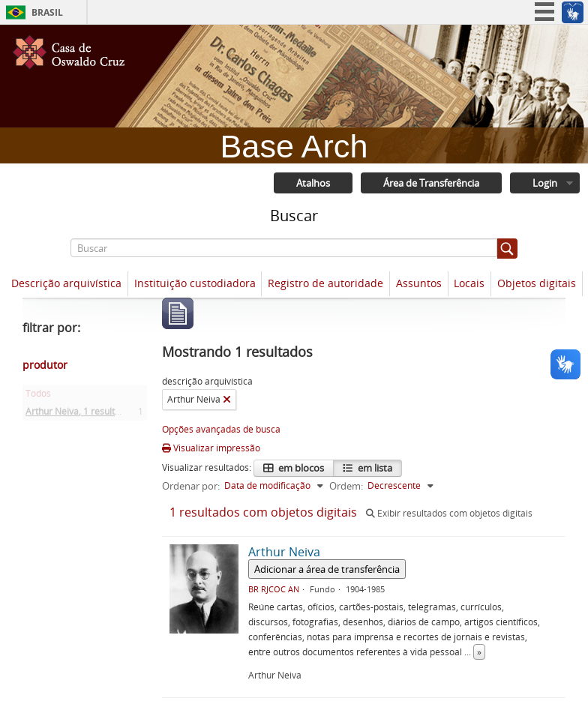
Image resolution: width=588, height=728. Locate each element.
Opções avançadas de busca (221, 429)
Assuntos (419, 283)
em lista (374, 468)
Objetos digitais (537, 283)
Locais (469, 283)
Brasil (47, 12)
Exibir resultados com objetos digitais (449, 513)
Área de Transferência (431, 183)
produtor (45, 365)
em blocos (300, 468)
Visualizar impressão (211, 448)
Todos (38, 396)
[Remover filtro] (227, 400)
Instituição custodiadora (195, 283)
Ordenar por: (191, 486)
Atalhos (313, 183)
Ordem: (346, 486)
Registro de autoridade (325, 283)
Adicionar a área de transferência (327, 569)
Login (545, 183)
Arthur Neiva (80, 414)
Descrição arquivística (66, 283)
